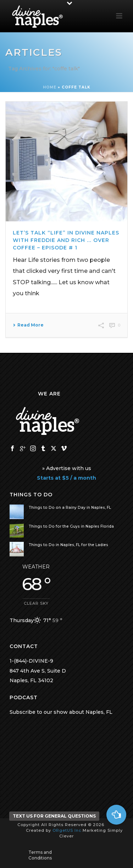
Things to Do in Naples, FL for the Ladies (68, 545)
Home (50, 87)
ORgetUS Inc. (68, 830)
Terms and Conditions (40, 855)
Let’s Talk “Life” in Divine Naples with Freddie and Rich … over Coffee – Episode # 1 (66, 240)
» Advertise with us (67, 468)
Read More (28, 325)
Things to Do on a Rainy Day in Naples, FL (70, 508)
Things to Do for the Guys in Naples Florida (71, 526)
